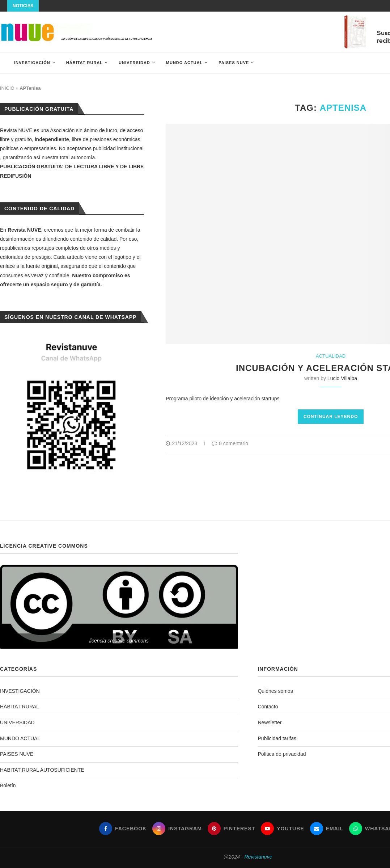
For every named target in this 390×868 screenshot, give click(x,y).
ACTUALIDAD (331, 356)
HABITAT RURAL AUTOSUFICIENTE (42, 770)
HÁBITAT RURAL (84, 63)
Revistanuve (258, 857)
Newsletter (270, 722)
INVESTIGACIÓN (32, 63)
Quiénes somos (275, 691)
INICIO (7, 88)
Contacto (268, 707)
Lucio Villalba (342, 378)
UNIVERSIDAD (134, 63)
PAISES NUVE (234, 63)
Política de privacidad (282, 754)
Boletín (8, 785)
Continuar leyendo (331, 417)
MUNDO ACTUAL (184, 63)
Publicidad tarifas (277, 738)
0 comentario (230, 443)
